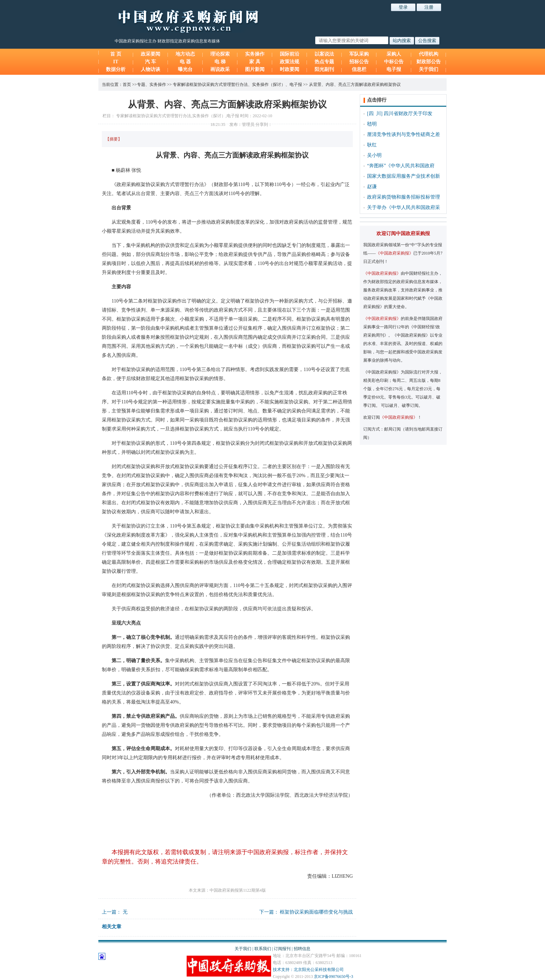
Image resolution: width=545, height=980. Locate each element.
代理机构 (429, 54)
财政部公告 (429, 62)
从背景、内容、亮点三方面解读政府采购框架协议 (355, 85)
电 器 (185, 62)
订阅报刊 (282, 949)
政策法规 (290, 62)
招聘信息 (302, 949)
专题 (141, 85)
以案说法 (324, 54)
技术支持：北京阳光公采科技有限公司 (308, 970)
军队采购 (359, 54)
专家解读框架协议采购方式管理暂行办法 (210, 85)
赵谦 (372, 187)
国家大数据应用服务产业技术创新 (404, 176)
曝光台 (185, 69)
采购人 (394, 54)
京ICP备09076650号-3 (333, 977)
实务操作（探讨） (269, 85)
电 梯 (220, 62)
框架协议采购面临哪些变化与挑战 (316, 912)
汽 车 (151, 62)
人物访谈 (151, 69)
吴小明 (374, 155)
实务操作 (255, 54)
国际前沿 (290, 54)
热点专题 (324, 62)
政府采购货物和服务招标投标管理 (404, 197)
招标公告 (359, 62)
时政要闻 (290, 69)
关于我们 (429, 69)
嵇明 (372, 124)
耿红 (372, 145)
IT (116, 62)
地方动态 (185, 54)
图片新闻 (255, 69)
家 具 (255, 62)
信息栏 (359, 69)
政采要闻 (151, 54)
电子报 (394, 69)
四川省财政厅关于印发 (408, 114)
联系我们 (263, 949)
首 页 (116, 54)
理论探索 (220, 54)
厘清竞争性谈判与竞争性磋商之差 (404, 134)
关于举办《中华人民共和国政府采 (404, 207)
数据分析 (116, 69)
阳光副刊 (324, 69)
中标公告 (394, 62)
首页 (127, 85)
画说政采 (220, 69)
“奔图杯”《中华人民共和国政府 (401, 166)
